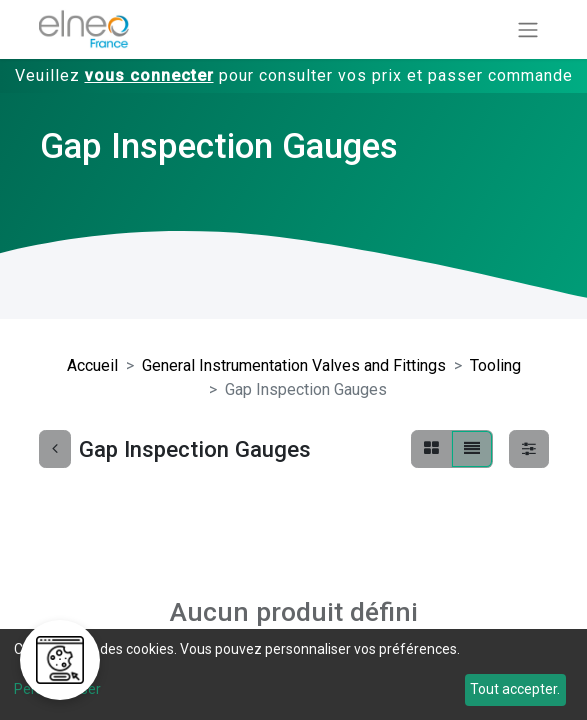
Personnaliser (57, 689)
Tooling (495, 365)
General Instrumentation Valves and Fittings (294, 365)
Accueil (92, 365)
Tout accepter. (515, 689)
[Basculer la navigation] (528, 29)
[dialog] (293, 674)
